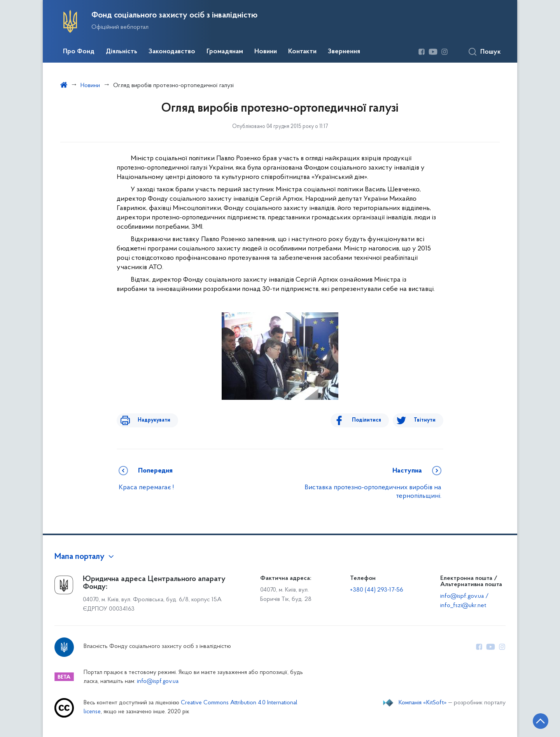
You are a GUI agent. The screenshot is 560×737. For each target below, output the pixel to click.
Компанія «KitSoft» (423, 703)
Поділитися (372, 420)
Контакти (302, 52)
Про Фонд (79, 52)
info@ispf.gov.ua (158, 682)
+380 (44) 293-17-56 (377, 590)
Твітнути (425, 420)
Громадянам (225, 52)
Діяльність (122, 52)
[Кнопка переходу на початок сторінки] (531, 719)
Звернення (344, 52)
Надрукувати (149, 420)
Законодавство (172, 52)
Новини (266, 52)
